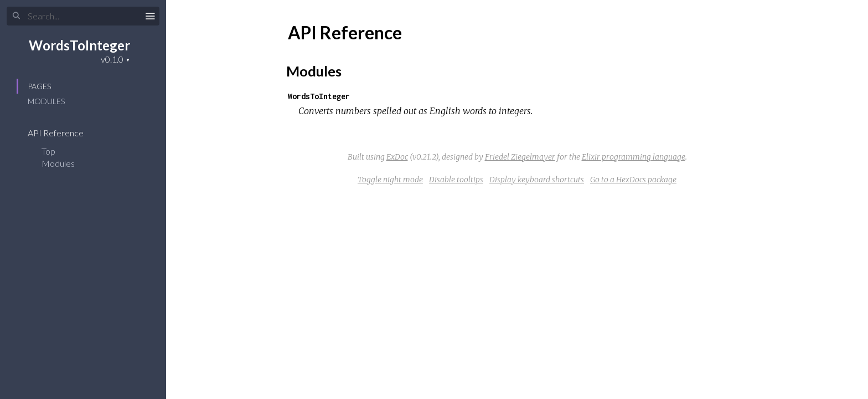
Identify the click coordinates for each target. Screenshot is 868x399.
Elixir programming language (634, 157)
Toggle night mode (390, 180)
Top (48, 151)
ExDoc (397, 157)
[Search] (83, 16)
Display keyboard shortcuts (537, 180)
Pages (39, 86)
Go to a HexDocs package (633, 180)
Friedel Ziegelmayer (520, 157)
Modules (46, 101)
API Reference (63, 133)
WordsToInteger (79, 45)
